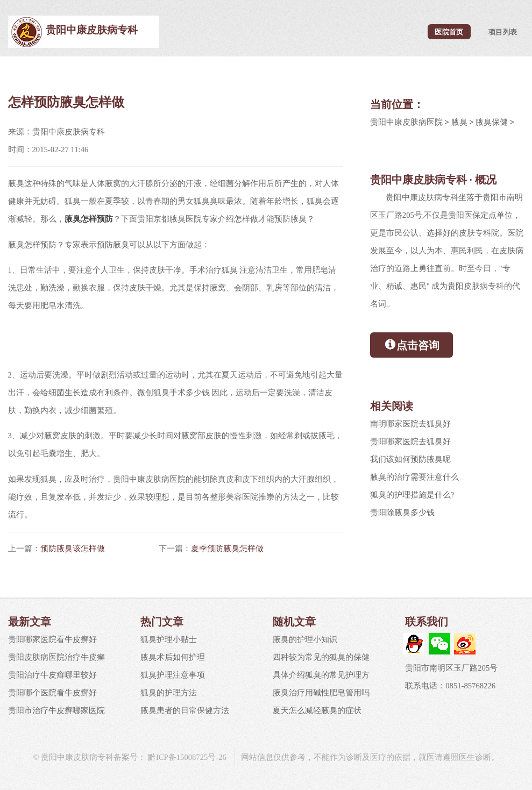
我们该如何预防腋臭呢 (410, 459)
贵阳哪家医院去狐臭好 (410, 442)
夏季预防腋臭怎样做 (227, 549)
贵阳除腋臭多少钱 (402, 513)
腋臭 (459, 122)
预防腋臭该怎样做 (73, 549)
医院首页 (449, 31)
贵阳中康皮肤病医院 (406, 122)
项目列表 (503, 31)
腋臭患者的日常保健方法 (185, 710)
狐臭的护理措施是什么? (412, 495)
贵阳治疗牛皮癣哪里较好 (52, 675)
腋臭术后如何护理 (173, 657)
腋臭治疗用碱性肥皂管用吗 (321, 693)
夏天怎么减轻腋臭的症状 (317, 710)
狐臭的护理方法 (169, 693)
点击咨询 (412, 344)
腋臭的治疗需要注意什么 (414, 477)
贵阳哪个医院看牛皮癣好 (52, 693)
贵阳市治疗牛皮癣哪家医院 (56, 710)
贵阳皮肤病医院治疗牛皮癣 (56, 657)
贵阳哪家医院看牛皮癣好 (52, 639)
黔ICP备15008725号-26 (186, 757)
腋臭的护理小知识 (305, 639)
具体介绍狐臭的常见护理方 (321, 675)
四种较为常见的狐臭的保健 (321, 657)
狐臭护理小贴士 (169, 639)
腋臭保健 (492, 122)
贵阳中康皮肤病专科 (92, 30)
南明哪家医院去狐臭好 (410, 424)
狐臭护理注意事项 (173, 675)
